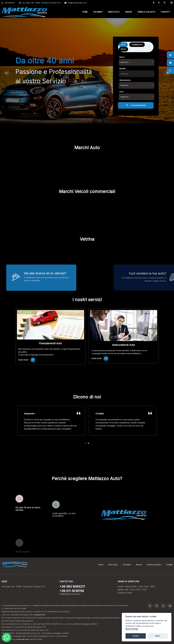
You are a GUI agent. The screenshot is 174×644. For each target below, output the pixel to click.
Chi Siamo (127, 565)
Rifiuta (158, 636)
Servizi (139, 565)
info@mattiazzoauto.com (76, 3)
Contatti (169, 565)
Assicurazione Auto (124, 345)
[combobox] (137, 64)
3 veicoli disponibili (136, 107)
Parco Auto (113, 565)
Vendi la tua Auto (154, 565)
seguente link (40, 615)
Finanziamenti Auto (50, 343)
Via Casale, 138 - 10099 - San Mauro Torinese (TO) (40, 3)
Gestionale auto (23, 639)
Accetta (136, 636)
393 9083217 (8, 3)
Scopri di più (27, 360)
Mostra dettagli (132, 629)
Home (101, 565)
